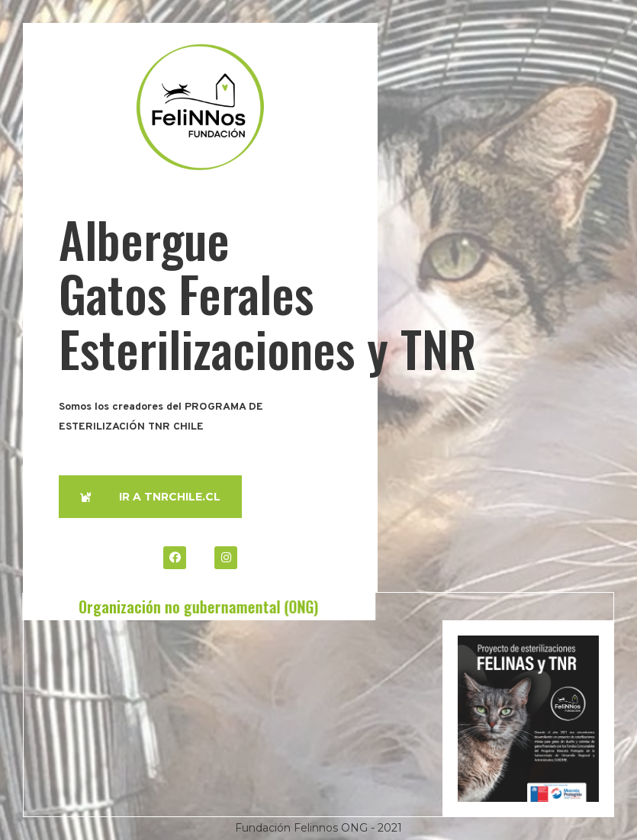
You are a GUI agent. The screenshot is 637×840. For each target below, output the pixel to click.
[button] (150, 497)
